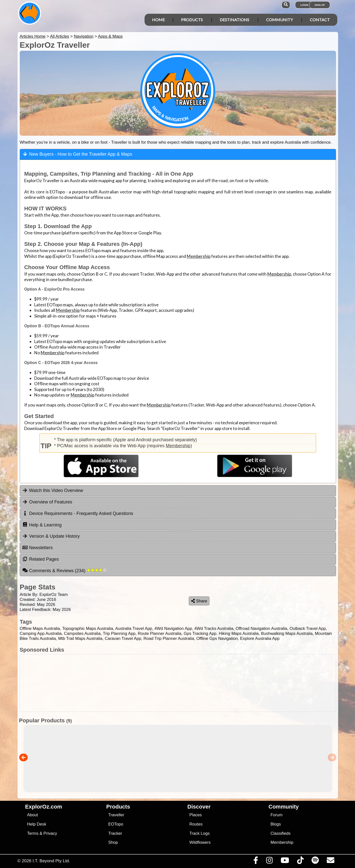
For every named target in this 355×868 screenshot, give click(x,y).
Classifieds (281, 833)
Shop (113, 842)
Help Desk (37, 824)
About (33, 815)
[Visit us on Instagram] (269, 862)
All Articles (60, 36)
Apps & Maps (110, 36)
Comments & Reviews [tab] (64, 570)
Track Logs (200, 833)
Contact (320, 20)
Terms (33, 833)
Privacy (50, 833)
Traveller (116, 815)
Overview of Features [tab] (47, 502)
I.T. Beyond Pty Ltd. (51, 861)
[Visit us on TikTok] (300, 862)
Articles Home (33, 36)
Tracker (115, 833)
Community (279, 20)
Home (158, 20)
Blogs (276, 824)
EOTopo (116, 824)
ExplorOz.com (44, 807)
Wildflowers (200, 842)
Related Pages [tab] (41, 559)
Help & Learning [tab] (42, 525)
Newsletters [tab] (38, 548)
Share (199, 601)
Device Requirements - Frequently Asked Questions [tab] (78, 513)
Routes (196, 824)
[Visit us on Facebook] (256, 862)
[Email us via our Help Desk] (330, 862)
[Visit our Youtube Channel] (285, 862)
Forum (277, 815)
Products (192, 20)
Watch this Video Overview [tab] (53, 490)
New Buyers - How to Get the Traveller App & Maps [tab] (77, 154)
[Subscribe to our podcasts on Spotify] (315, 862)
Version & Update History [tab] (51, 536)
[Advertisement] (178, 683)
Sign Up (320, 5)
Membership (199, 256)
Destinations (234, 20)
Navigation (84, 36)
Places (196, 815)
